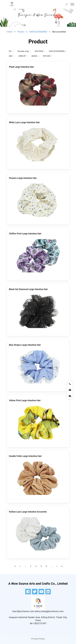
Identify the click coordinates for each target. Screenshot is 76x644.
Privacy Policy (38, 639)
